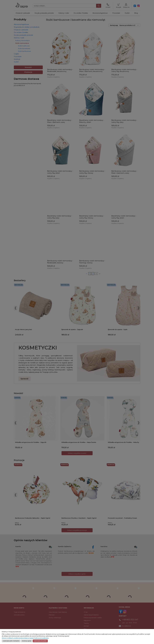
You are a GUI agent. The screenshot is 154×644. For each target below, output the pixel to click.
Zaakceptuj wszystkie (40, 641)
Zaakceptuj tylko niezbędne (11, 641)
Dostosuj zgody (27, 641)
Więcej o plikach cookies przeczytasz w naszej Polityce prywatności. (25, 638)
